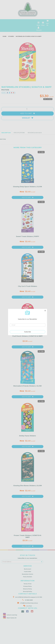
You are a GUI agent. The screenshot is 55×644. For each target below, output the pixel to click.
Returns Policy (27, 589)
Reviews (35, 133)
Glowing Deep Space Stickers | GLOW (27, 187)
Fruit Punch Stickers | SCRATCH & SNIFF (28, 336)
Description (6, 133)
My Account (28, 569)
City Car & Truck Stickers (27, 286)
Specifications (19, 133)
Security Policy (27, 591)
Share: (8, 93)
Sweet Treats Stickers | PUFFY (28, 236)
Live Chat (28, 606)
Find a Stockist (28, 577)
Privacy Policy (27, 586)
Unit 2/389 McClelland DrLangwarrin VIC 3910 (28, 597)
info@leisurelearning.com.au (28, 603)
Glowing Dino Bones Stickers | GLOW (28, 486)
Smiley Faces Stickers (27, 436)
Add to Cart (27, 113)
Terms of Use (27, 584)
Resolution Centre (28, 574)
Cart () (47, 23)
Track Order (27, 572)
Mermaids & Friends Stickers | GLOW (27, 386)
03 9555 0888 (27, 600)
